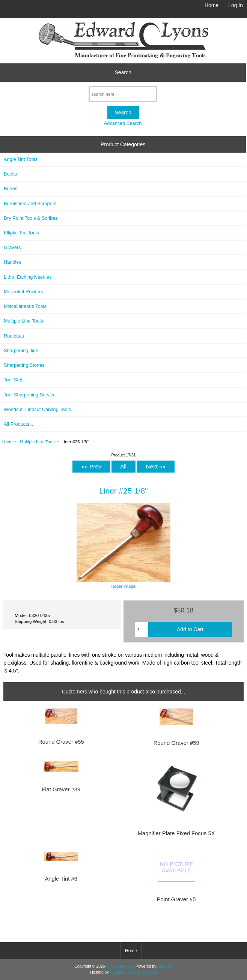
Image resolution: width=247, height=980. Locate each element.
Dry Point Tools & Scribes (31, 218)
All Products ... (19, 424)
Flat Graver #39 (61, 789)
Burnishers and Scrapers (30, 203)
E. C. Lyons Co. (120, 966)
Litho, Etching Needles (28, 277)
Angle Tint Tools (21, 159)
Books (10, 174)
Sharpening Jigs (21, 350)
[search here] (123, 94)
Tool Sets (14, 380)
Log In (236, 5)
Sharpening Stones (24, 365)
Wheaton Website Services (133, 972)
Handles (13, 262)
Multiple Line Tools (38, 442)
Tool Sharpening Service (30, 395)
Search (123, 72)
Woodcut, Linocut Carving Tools (37, 409)
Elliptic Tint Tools (21, 233)
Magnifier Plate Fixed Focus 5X (176, 833)
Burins (11, 188)
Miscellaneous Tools (25, 306)
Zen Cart (165, 966)
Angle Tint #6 (61, 879)
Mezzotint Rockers (23, 292)
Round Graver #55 (61, 742)
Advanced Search (123, 123)
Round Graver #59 (176, 743)
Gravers (12, 247)
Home (212, 5)
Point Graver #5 (176, 899)
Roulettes (14, 336)
